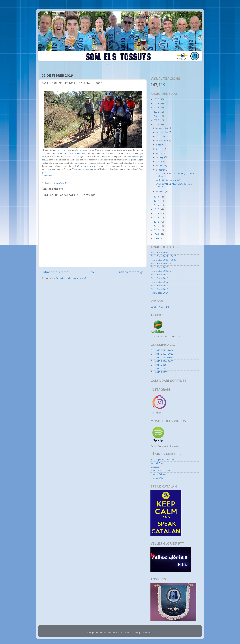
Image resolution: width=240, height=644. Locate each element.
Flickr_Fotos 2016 (159, 286)
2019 (157, 124)
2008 (157, 238)
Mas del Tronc (157, 463)
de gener (160, 191)
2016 (157, 205)
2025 (157, 99)
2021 (157, 116)
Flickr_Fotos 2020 (159, 267)
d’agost (160, 145)
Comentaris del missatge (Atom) (71, 278)
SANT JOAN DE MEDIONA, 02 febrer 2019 (174, 185)
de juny (160, 153)
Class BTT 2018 (159, 368)
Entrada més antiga (130, 272)
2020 (157, 120)
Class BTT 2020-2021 (162, 361)
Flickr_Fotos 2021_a (161, 263)
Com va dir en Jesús (87, 166)
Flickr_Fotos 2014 (159, 293)
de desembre (162, 128)
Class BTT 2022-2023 (162, 354)
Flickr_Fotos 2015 (159, 289)
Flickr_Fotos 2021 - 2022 (163, 260)
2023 (157, 107)
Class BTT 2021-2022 (162, 357)
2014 (157, 213)
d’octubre (161, 136)
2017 (157, 201)
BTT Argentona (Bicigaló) (162, 459)
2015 (157, 209)
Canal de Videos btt (160, 307)
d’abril (159, 161)
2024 (157, 103)
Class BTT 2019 (159, 365)
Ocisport (155, 467)
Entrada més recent (55, 272)
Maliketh (120, 632)
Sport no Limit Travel (160, 470)
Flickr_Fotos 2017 (159, 282)
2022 (157, 112)
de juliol (160, 149)
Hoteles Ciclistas (158, 474)
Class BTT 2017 (159, 372)
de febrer (161, 170)
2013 (157, 217)
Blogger (149, 632)
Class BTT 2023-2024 (162, 350)
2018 (157, 197)
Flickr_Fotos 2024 (159, 252)
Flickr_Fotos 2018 (159, 278)
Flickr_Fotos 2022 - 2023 (163, 256)
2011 (157, 226)
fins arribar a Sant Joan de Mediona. (69, 153)
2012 (157, 222)
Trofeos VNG (157, 478)
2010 (157, 230)
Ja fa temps (47, 176)
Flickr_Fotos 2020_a (161, 271)
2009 (157, 234)
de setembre (162, 140)
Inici (93, 272)
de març (160, 165)
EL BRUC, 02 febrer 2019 (168, 180)
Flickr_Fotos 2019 (159, 275)
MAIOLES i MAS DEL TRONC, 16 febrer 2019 (175, 175)
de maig (160, 157)
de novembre (162, 132)
